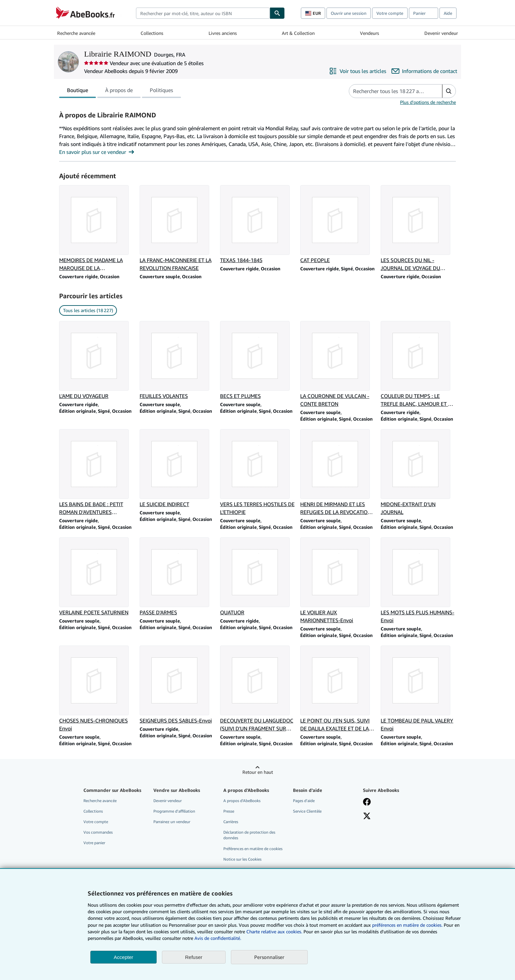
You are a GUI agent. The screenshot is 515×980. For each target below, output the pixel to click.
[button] (449, 91)
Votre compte (390, 13)
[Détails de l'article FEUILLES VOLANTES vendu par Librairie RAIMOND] (177, 360)
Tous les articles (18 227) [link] (88, 310)
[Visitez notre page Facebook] (367, 802)
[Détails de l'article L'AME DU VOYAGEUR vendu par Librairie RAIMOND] (97, 360)
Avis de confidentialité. (218, 938)
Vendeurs (369, 33)
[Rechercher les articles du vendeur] (389, 91)
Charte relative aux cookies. (275, 931)
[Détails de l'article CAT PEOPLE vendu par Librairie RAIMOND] (338, 225)
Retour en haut (258, 772)
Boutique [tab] (78, 91)
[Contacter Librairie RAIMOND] (424, 71)
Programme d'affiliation (174, 811)
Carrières (231, 822)
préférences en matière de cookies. (407, 925)
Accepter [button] (123, 957)
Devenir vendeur (441, 33)
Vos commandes (98, 832)
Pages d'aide (304, 801)
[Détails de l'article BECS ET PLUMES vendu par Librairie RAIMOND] (258, 360)
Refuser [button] (194, 957)
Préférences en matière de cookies (253, 849)
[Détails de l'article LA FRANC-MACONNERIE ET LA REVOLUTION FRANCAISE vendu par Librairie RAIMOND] (177, 229)
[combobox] (203, 13)
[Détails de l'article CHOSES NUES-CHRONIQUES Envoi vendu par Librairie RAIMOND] (97, 689)
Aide (448, 13)
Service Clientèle (307, 811)
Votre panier (94, 843)
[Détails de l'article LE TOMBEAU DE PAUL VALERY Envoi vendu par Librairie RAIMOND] (418, 689)
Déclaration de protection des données (249, 835)
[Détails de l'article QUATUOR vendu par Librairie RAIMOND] (258, 577)
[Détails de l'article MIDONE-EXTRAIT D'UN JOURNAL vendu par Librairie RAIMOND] (418, 473)
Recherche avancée (76, 33)
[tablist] (120, 91)
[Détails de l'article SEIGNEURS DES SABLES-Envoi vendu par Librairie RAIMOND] (177, 685)
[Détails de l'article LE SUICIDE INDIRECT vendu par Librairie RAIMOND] (177, 469)
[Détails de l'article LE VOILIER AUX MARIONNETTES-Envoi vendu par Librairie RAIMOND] (338, 581)
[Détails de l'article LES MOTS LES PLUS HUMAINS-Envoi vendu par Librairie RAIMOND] (418, 581)
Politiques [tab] (161, 91)
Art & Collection (298, 33)
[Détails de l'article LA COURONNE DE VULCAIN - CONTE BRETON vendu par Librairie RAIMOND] (338, 364)
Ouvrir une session (349, 13)
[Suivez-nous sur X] (367, 817)
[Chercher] (277, 13)
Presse (229, 811)
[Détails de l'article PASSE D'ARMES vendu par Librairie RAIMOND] (177, 577)
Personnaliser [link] (269, 957)
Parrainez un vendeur (172, 822)
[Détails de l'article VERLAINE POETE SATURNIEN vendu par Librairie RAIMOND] (97, 577)
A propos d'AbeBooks (242, 801)
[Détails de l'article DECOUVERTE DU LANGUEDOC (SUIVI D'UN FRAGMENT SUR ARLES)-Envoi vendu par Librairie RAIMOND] (258, 689)
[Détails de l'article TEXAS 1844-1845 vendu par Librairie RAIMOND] (258, 225)
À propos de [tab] (119, 91)
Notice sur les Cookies (242, 859)
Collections (152, 33)
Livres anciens (223, 33)
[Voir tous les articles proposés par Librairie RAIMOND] (358, 71)
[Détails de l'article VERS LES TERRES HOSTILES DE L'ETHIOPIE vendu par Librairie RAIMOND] (258, 473)
